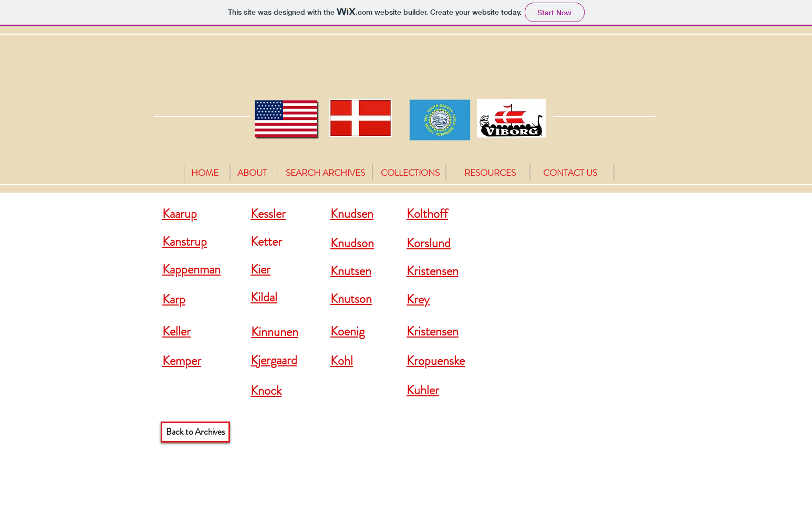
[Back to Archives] (195, 432)
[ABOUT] (252, 173)
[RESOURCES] (490, 173)
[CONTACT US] (570, 173)
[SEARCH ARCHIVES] (325, 173)
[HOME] (205, 173)
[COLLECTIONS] (410, 173)
